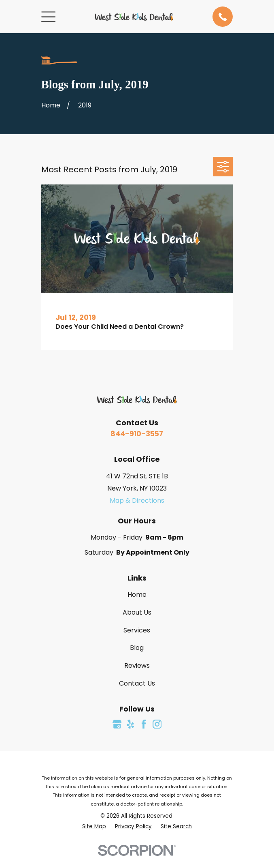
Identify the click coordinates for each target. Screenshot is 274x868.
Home (137, 595)
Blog (137, 648)
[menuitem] (94, 826)
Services (137, 630)
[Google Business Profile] (117, 724)
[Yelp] (130, 724)
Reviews (137, 665)
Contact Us (137, 683)
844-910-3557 (137, 434)
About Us (137, 612)
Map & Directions (137, 500)
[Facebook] (144, 724)
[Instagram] (157, 724)
